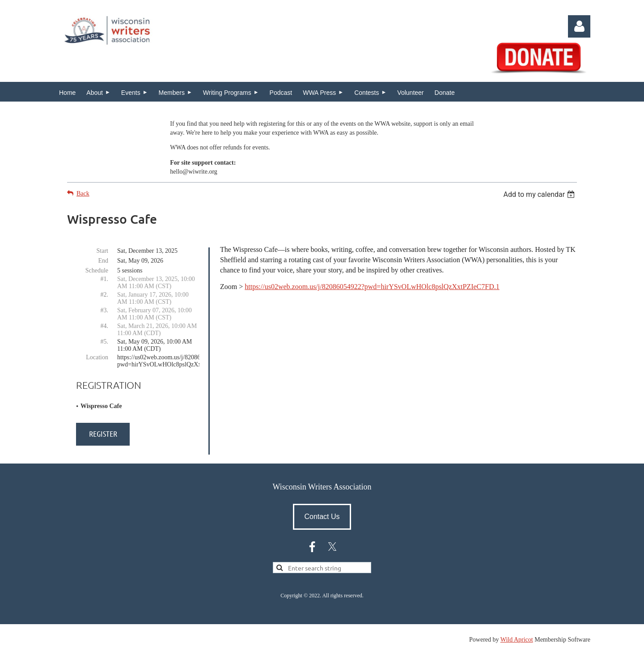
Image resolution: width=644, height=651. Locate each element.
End (103, 261)
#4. (105, 326)
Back (83, 194)
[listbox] (540, 194)
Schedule (97, 270)
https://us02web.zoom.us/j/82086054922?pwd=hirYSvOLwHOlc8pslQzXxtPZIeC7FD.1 (372, 287)
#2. (105, 295)
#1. (105, 279)
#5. (105, 342)
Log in (579, 26)
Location (97, 357)
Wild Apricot (517, 640)
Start (102, 251)
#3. (105, 310)
